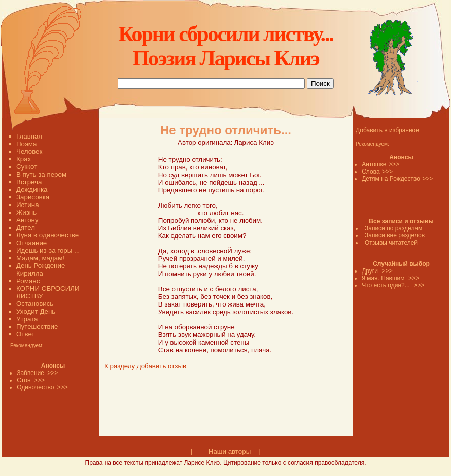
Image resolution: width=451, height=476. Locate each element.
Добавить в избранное (387, 130)
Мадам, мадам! (40, 258)
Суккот (27, 167)
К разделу (119, 366)
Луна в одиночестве (47, 235)
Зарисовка (33, 197)
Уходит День (36, 311)
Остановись (35, 304)
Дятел (26, 228)
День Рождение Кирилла (41, 269)
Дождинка (32, 190)
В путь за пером (41, 174)
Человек (29, 151)
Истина (28, 205)
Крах (24, 159)
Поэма (26, 144)
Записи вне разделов (395, 235)
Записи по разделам (393, 228)
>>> (394, 164)
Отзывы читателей (391, 243)
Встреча (29, 182)
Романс (28, 281)
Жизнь (26, 212)
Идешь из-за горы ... (48, 250)
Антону (27, 220)
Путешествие (37, 327)
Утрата (27, 319)
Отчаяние (31, 243)
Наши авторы (230, 451)
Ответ (25, 334)
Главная (29, 136)
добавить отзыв (162, 366)
